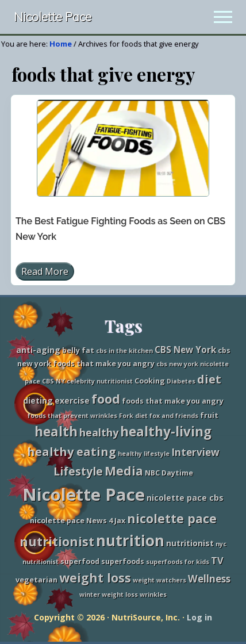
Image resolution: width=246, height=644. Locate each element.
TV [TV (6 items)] (217, 560)
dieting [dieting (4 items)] (38, 400)
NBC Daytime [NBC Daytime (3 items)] (169, 473)
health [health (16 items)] (56, 432)
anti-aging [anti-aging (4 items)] (38, 350)
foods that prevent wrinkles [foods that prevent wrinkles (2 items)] (72, 416)
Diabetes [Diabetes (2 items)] (181, 381)
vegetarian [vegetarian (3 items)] (36, 580)
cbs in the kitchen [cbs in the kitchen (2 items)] (124, 351)
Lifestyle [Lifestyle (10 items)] (78, 471)
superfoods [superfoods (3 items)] (123, 561)
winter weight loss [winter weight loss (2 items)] (109, 595)
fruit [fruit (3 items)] (209, 415)
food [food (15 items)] (106, 399)
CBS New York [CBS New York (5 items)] (185, 350)
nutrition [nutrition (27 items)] (130, 540)
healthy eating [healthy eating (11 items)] (72, 452)
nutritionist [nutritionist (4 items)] (190, 543)
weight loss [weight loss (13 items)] (95, 578)
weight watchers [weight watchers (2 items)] (159, 580)
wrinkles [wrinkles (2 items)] (153, 595)
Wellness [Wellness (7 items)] (209, 579)
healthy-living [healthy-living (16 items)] (166, 432)
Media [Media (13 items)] (124, 471)
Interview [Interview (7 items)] (195, 452)
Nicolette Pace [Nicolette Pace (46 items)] (84, 494)
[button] (223, 17)
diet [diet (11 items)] (209, 379)
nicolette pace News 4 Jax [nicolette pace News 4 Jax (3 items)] (78, 521)
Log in (199, 617)
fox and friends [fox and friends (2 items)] (174, 416)
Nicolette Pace (53, 17)
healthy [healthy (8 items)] (99, 432)
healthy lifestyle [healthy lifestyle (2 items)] (144, 454)
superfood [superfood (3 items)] (80, 561)
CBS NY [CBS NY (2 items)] (53, 381)
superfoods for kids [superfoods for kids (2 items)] (178, 562)
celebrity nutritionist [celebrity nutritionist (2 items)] (100, 381)
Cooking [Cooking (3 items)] (150, 381)
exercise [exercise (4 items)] (72, 400)
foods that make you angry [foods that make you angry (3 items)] (173, 401)
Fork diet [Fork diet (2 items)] (133, 416)
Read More (45, 273)
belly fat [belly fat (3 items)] (78, 350)
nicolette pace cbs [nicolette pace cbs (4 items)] (185, 498)
